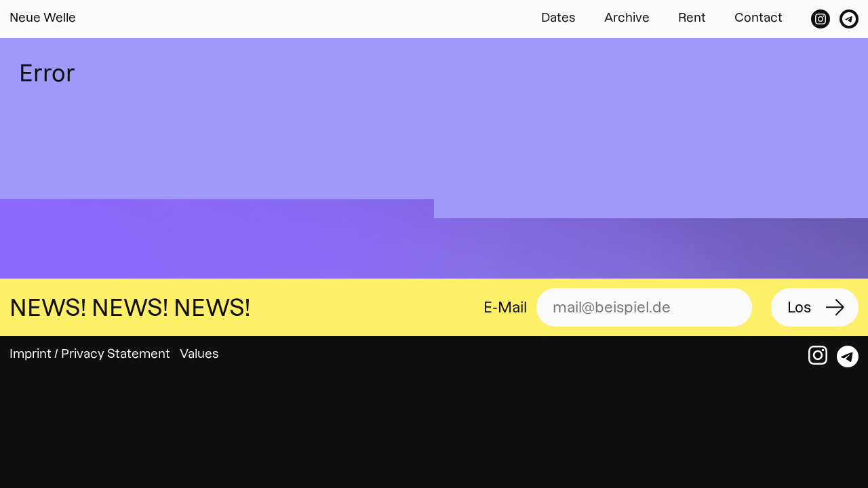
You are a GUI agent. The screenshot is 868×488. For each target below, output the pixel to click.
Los (799, 307)
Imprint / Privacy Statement (90, 353)
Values (199, 353)
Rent (692, 17)
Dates (558, 17)
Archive (627, 17)
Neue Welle (43, 17)
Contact (758, 17)
